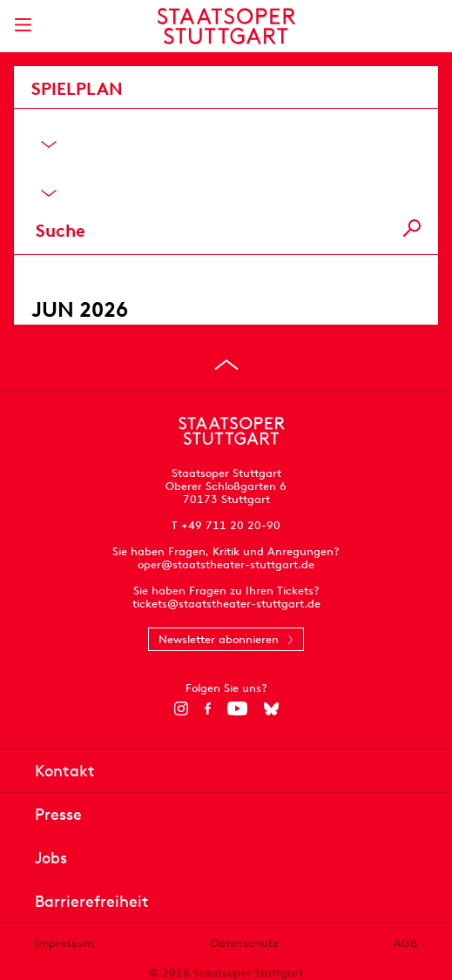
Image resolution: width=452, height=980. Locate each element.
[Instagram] (181, 708)
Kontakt (65, 771)
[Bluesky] (271, 708)
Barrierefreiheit (92, 901)
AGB (405, 943)
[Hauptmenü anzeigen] (23, 25)
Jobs (51, 858)
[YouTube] (237, 708)
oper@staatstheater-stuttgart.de (226, 564)
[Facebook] (208, 708)
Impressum (64, 943)
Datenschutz (244, 943)
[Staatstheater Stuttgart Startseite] (226, 26)
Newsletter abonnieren (219, 639)
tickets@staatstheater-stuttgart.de (226, 604)
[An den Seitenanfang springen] (226, 365)
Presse (58, 814)
